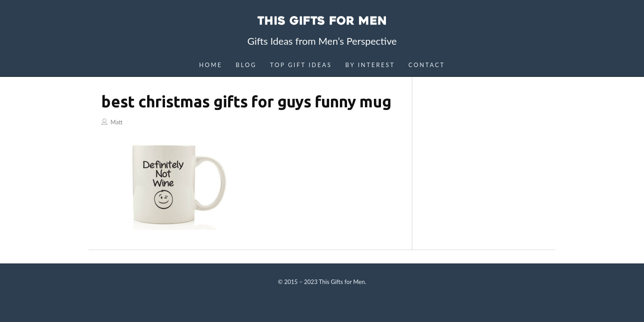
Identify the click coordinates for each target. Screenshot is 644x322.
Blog (246, 65)
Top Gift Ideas (301, 65)
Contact (427, 65)
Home (211, 65)
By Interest (370, 65)
